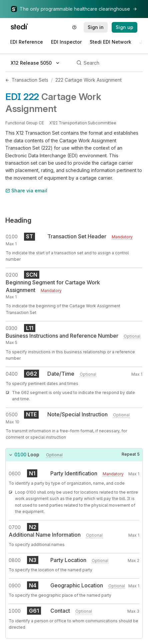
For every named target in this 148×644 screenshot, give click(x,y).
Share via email (26, 190)
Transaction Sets (30, 80)
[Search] (108, 63)
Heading (18, 220)
